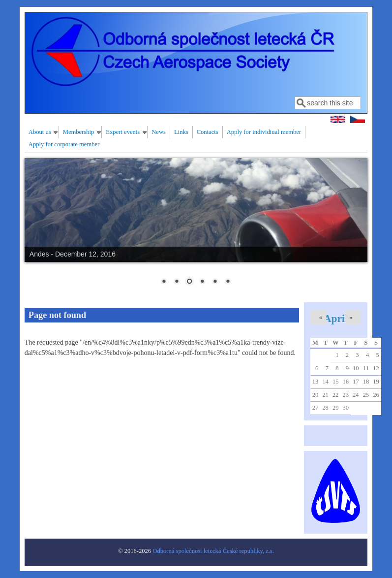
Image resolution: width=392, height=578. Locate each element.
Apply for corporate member (64, 144)
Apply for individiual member (264, 132)
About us (40, 132)
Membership (79, 132)
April (336, 319)
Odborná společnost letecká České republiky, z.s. (213, 551)
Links (181, 132)
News (159, 132)
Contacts (208, 132)
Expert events (123, 132)
